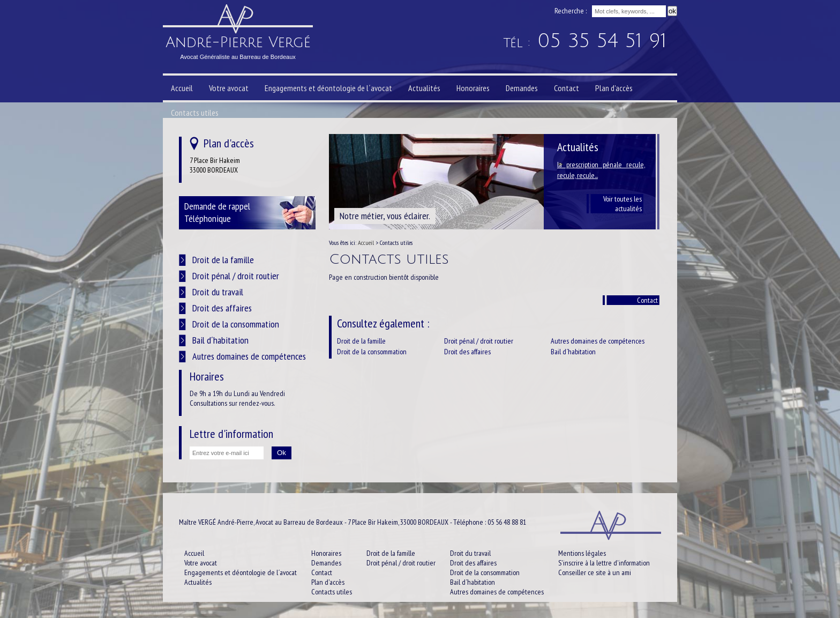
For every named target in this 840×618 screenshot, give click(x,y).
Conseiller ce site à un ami (595, 572)
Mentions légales (582, 553)
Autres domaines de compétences (598, 341)
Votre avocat (229, 88)
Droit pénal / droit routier (479, 341)
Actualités (424, 88)
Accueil (182, 88)
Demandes (522, 88)
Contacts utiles (195, 113)
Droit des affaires (467, 352)
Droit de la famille (361, 341)
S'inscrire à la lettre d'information (604, 563)
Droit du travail (218, 292)
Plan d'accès (614, 88)
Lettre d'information (231, 434)
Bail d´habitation (573, 352)
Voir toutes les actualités (622, 204)
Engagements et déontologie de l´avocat (328, 88)
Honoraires (473, 88)
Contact (647, 300)
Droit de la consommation (372, 352)
